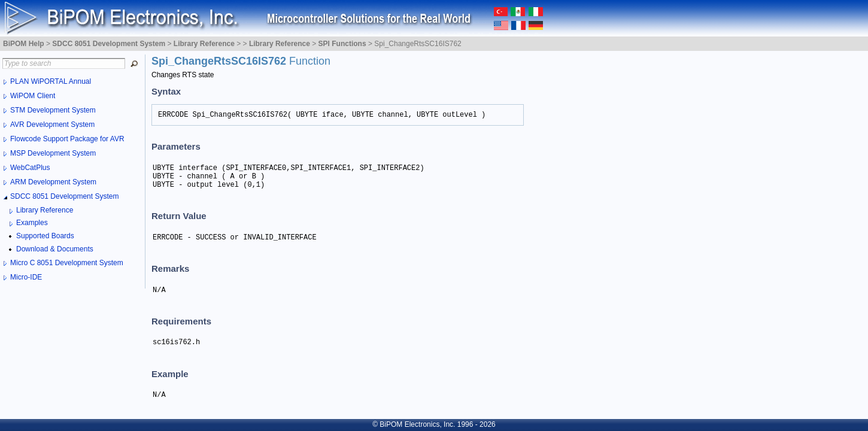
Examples (32, 223)
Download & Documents (55, 249)
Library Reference (45, 210)
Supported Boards (45, 236)
